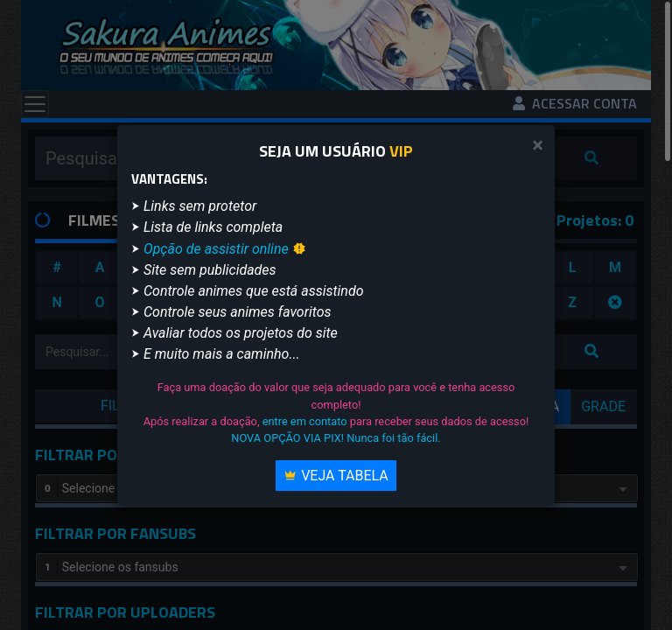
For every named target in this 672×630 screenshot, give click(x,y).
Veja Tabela (336, 476)
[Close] (538, 146)
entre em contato (305, 421)
